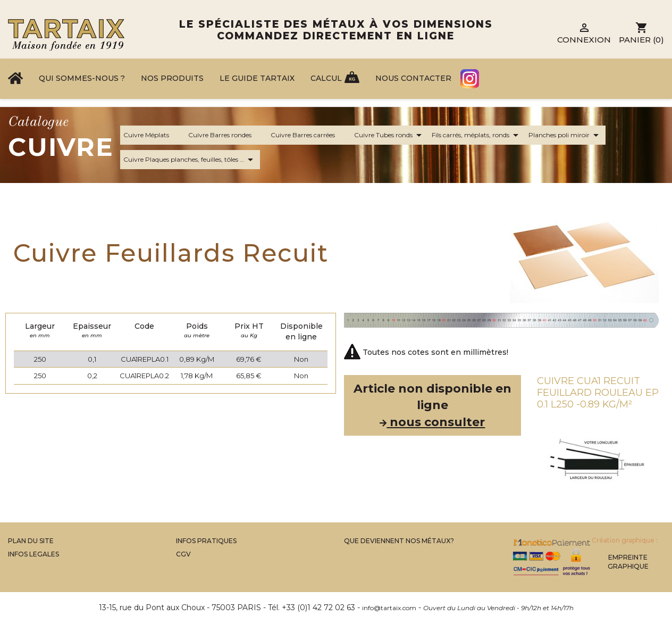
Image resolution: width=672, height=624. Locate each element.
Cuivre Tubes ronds (390, 135)
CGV (183, 554)
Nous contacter (413, 78)
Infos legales (33, 554)
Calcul (326, 78)
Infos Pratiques (206, 541)
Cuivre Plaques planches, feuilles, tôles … (190, 160)
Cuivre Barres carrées (309, 135)
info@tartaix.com (389, 608)
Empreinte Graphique (628, 562)
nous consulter (432, 422)
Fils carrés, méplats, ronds (477, 135)
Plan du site (31, 541)
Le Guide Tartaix (257, 78)
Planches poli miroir (565, 135)
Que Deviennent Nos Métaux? (399, 541)
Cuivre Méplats (153, 135)
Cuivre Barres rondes (226, 135)
